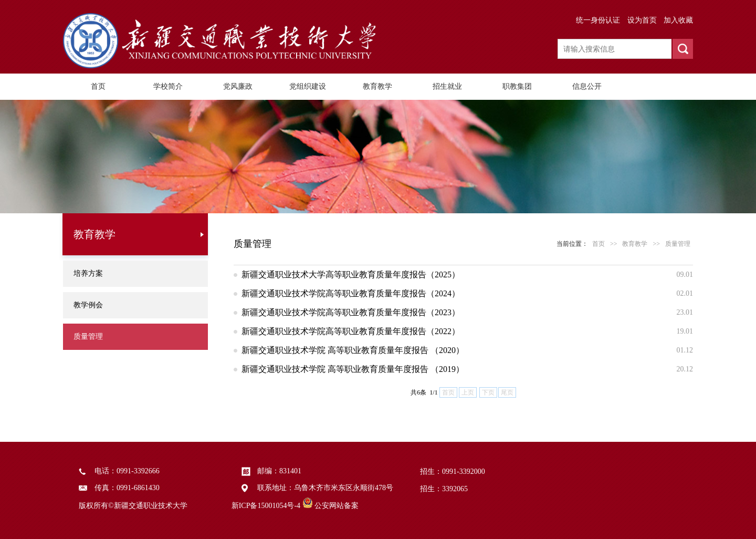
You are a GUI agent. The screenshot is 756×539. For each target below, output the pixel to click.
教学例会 (88, 305)
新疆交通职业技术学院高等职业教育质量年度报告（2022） (351, 331)
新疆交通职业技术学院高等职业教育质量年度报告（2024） (351, 293)
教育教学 (377, 86)
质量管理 (88, 336)
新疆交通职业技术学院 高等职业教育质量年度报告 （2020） (353, 350)
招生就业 (447, 86)
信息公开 (587, 86)
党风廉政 (238, 86)
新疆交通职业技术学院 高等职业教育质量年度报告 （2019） (353, 369)
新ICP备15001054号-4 (266, 506)
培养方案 (88, 273)
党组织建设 (308, 86)
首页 (98, 86)
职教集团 (517, 86)
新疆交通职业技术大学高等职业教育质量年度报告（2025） (351, 274)
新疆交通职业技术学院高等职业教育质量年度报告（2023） (351, 312)
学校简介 (168, 86)
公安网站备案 (337, 506)
